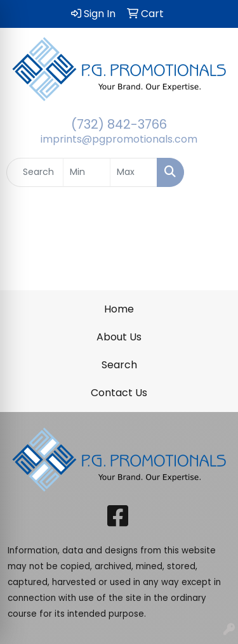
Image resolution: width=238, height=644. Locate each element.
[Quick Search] (35, 172)
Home (119, 309)
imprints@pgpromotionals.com (119, 139)
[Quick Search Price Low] (87, 172)
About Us (119, 337)
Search (119, 365)
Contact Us (119, 393)
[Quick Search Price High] (134, 172)
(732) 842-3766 (119, 124)
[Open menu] (213, 172)
